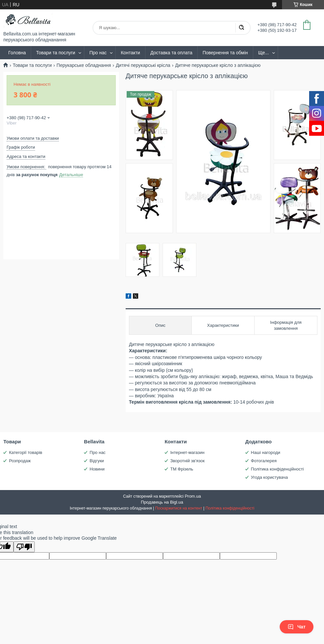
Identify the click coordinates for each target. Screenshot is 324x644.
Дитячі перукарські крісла (143, 65)
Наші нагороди (266, 452)
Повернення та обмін (225, 53)
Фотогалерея (264, 461)
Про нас (98, 53)
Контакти (130, 53)
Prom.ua (193, 496)
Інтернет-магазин (187, 452)
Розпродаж (20, 461)
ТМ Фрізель (182, 469)
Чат (297, 627)
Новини (97, 469)
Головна (17, 53)
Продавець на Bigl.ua (162, 502)
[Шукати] (241, 28)
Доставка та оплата (171, 53)
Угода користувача (269, 477)
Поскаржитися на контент (179, 508)
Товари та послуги (56, 53)
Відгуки (97, 461)
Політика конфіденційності (277, 469)
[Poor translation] (24, 547)
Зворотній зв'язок (187, 461)
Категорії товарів (26, 452)
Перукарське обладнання (84, 65)
